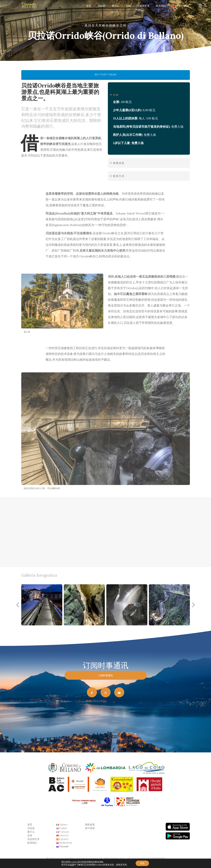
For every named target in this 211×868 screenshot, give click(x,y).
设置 (72, 865)
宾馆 (128, 6)
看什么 (115, 6)
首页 (89, 6)
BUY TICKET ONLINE (105, 75)
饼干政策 (90, 828)
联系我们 (161, 6)
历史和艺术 (143, 6)
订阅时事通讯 (106, 675)
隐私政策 (90, 824)
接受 (142, 863)
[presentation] (18, 605)
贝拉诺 (101, 6)
